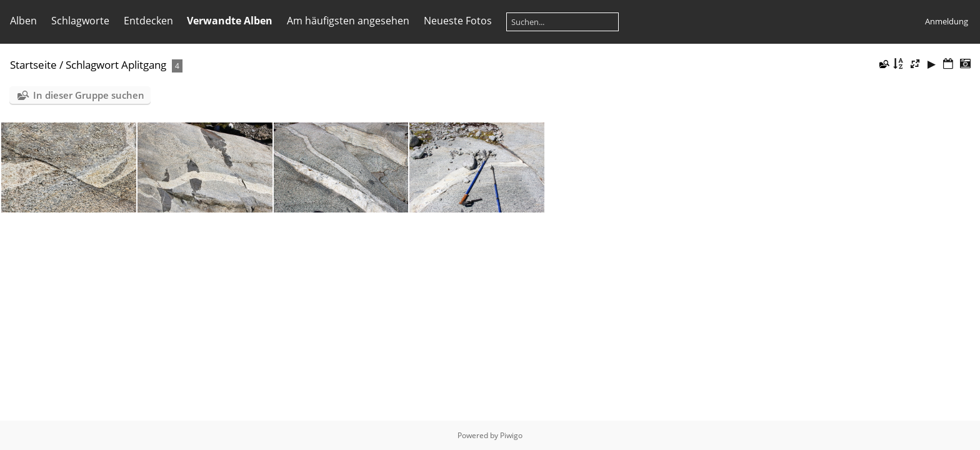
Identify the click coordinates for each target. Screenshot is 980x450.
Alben (23, 21)
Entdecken (148, 21)
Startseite (33, 65)
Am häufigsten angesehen (348, 21)
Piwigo (511, 435)
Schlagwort (92, 65)
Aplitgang (144, 65)
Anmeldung (947, 21)
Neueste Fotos (458, 21)
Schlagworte (80, 21)
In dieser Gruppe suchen (89, 95)
